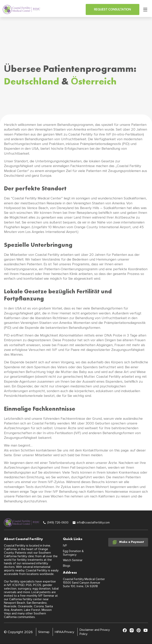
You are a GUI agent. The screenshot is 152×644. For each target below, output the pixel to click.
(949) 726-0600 (58, 522)
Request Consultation (112, 9)
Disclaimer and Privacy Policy (95, 632)
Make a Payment (128, 542)
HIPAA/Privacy (65, 632)
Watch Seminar (73, 560)
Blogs (67, 566)
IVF (65, 546)
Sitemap (44, 632)
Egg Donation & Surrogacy (73, 553)
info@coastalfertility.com (93, 522)
